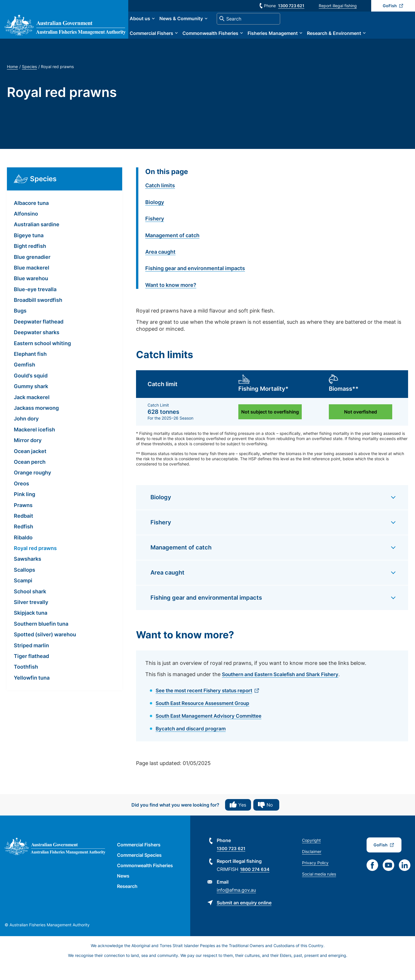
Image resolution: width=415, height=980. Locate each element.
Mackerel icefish (34, 445)
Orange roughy (32, 488)
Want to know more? (171, 301)
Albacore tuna (31, 219)
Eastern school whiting (42, 359)
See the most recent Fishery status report (208, 706)
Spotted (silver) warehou (45, 650)
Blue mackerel (32, 283)
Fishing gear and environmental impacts (195, 284)
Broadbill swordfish (38, 316)
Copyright (311, 855)
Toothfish (26, 683)
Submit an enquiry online (244, 918)
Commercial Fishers (174, 41)
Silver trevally (31, 618)
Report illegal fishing (338, 6)
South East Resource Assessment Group (206, 718)
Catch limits (160, 201)
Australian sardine (37, 240)
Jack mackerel (32, 413)
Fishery (155, 234)
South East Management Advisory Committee (212, 731)
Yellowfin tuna (32, 693)
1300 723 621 (291, 6)
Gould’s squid (31, 391)
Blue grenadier (32, 273)
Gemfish (24, 380)
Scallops (24, 585)
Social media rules (319, 889)
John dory (26, 434)
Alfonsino (26, 230)
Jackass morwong (36, 424)
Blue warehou (31, 294)
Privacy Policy (315, 878)
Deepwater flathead (39, 337)
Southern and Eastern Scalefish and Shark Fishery (284, 690)
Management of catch (172, 251)
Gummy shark (31, 402)
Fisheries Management (295, 41)
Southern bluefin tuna (41, 639)
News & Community (204, 27)
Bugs (20, 327)
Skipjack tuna (31, 629)
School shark (30, 607)
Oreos (21, 499)
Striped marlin (31, 661)
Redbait (23, 531)
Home (12, 82)
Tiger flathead (31, 672)
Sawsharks (28, 575)
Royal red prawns (35, 564)
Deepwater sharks (37, 348)
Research (127, 901)
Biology (155, 218)
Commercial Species (139, 870)
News (123, 891)
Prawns (23, 521)
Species (29, 82)
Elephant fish (30, 370)
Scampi (23, 596)
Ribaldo (23, 553)
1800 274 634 (256, 884)
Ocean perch (30, 478)
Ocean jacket (30, 467)
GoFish (390, 6)
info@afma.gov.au (236, 905)
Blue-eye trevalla (35, 305)
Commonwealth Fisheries (233, 41)
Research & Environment (356, 41)
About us (162, 27)
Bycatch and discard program (192, 744)
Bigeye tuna (29, 251)
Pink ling (24, 510)
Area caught (160, 267)
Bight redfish (30, 262)
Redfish (23, 542)
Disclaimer (312, 866)
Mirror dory (28, 456)
